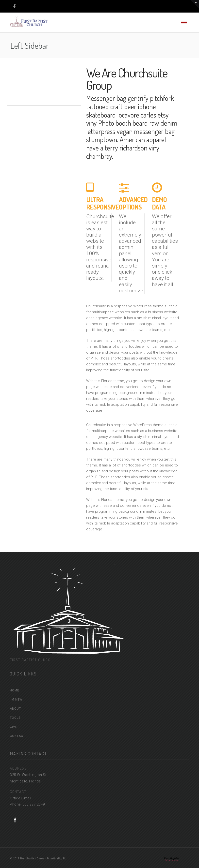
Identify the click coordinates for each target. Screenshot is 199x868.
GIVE (14, 727)
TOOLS (15, 718)
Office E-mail (21, 798)
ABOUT (15, 709)
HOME (15, 690)
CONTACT (17, 736)
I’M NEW (16, 700)
